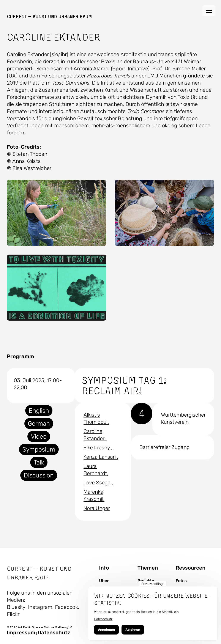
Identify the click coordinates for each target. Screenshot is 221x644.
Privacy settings (153, 584)
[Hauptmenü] (209, 11)
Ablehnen (133, 630)
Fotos (181, 581)
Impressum (21, 633)
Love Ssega (98, 483)
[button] (57, 213)
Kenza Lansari (100, 457)
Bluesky (16, 607)
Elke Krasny (97, 448)
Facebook (66, 607)
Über (104, 581)
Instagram (40, 607)
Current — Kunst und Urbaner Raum (49, 16)
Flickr (13, 614)
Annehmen (106, 630)
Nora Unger (97, 508)
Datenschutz (54, 633)
